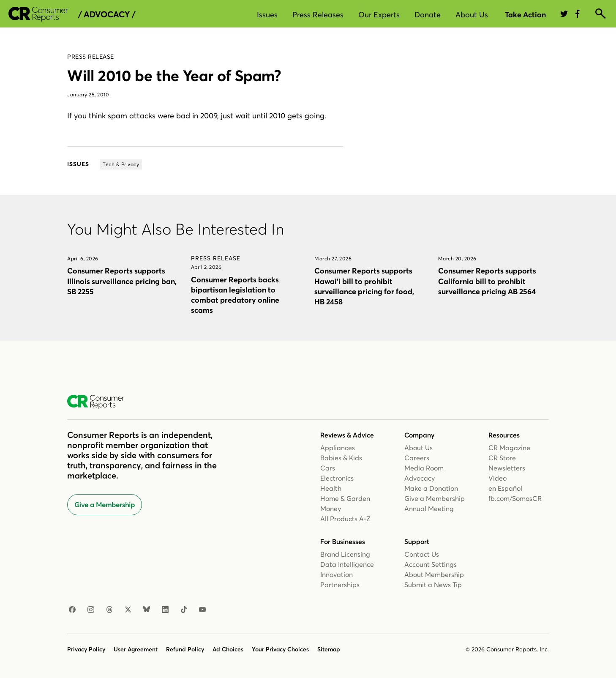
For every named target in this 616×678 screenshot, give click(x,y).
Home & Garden (345, 498)
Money (331, 508)
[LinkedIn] (165, 610)
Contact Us (422, 554)
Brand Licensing (345, 554)
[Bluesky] (147, 610)
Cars (328, 468)
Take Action (525, 15)
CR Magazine (509, 448)
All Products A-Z (345, 519)
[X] (128, 610)
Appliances (338, 448)
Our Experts (379, 15)
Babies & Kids (341, 458)
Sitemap (329, 649)
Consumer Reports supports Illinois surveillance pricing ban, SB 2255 (122, 281)
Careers (417, 458)
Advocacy (420, 478)
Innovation (337, 574)
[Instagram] (91, 610)
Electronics (337, 478)
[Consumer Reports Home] (100, 402)
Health (331, 488)
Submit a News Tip (433, 585)
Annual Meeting (429, 508)
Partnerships (340, 585)
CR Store (502, 458)
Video (497, 478)
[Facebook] (72, 610)
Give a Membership (105, 505)
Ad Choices (228, 649)
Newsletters (507, 468)
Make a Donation (431, 488)
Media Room (424, 468)
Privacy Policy (86, 649)
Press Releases (318, 15)
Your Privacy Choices (280, 649)
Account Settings (431, 564)
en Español (505, 488)
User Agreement (136, 649)
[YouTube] (202, 610)
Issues (267, 15)
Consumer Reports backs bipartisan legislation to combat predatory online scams (235, 295)
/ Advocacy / (107, 14)
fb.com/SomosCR (515, 498)
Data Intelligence (347, 564)
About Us (472, 15)
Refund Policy (185, 649)
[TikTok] (184, 610)
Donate (428, 15)
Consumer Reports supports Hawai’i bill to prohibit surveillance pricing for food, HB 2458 (364, 286)
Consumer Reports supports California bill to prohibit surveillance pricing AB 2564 (487, 281)
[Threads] (109, 610)
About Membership (434, 574)
